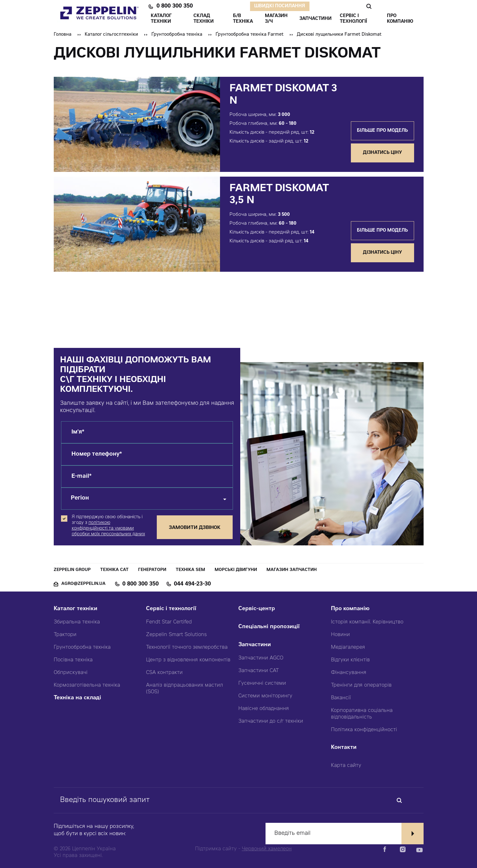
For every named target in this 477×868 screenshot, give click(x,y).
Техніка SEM (190, 570)
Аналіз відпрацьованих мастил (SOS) (184, 689)
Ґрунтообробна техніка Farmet (250, 35)
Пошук (369, 6)
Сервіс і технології (171, 609)
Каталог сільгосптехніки (111, 35)
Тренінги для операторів (361, 685)
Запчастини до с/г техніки (271, 721)
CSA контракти (164, 673)
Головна (63, 35)
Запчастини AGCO (261, 658)
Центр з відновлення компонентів (188, 660)
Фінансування (349, 673)
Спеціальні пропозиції (269, 627)
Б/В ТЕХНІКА (243, 19)
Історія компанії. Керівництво (367, 622)
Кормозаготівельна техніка (87, 685)
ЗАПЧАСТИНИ (315, 19)
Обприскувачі (71, 673)
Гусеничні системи (262, 683)
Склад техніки (204, 19)
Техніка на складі (77, 698)
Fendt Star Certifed (169, 622)
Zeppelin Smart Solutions (176, 635)
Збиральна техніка (77, 622)
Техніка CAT (114, 570)
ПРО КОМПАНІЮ (400, 19)
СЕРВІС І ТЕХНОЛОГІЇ (353, 19)
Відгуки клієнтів (350, 660)
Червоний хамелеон (267, 849)
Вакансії (341, 698)
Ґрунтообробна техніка (177, 35)
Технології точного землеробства (187, 647)
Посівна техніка (73, 660)
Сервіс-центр (257, 609)
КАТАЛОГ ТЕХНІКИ (161, 19)
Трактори (65, 635)
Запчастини (255, 645)
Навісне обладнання (264, 709)
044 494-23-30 (192, 584)
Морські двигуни (236, 570)
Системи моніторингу (265, 696)
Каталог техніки (76, 609)
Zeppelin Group (72, 570)
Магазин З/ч (276, 19)
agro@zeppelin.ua (83, 584)
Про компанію (350, 609)
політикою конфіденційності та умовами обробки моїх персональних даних (108, 529)
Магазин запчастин (292, 570)
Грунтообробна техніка (82, 647)
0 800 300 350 (175, 6)
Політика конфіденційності (364, 730)
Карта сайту (346, 766)
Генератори (152, 570)
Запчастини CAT (259, 671)
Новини (340, 635)
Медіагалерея (348, 647)
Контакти (344, 748)
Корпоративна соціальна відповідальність (362, 714)
